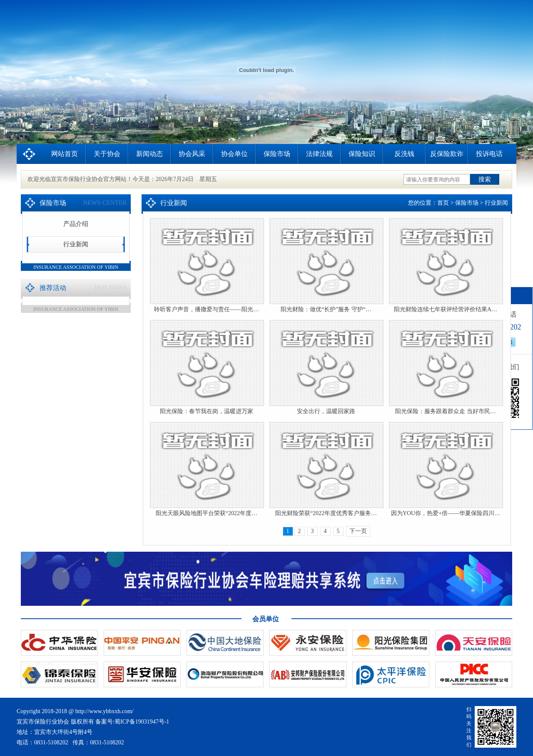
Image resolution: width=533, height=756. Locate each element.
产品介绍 (76, 224)
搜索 (485, 179)
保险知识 (362, 154)
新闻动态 (149, 154)
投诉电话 (489, 154)
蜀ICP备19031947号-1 (142, 722)
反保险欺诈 (447, 154)
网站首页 (65, 154)
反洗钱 (404, 154)
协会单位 (234, 154)
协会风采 (192, 154)
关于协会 (107, 154)
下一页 (358, 531)
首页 (443, 203)
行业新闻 (76, 244)
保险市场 (277, 154)
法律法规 (319, 154)
